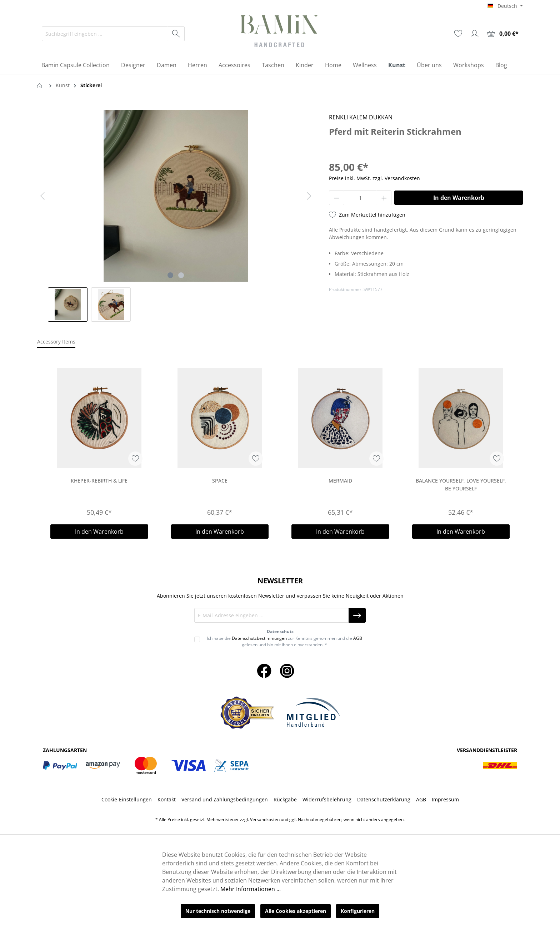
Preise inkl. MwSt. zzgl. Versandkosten (374, 178)
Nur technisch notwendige (218, 911)
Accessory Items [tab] (56, 342)
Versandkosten (265, 819)
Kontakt (167, 799)
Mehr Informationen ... (251, 889)
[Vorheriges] (42, 196)
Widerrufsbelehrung (327, 799)
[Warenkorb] (503, 34)
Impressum (445, 799)
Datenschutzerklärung (384, 799)
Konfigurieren (358, 911)
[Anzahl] (360, 198)
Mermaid (340, 481)
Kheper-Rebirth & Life (99, 481)
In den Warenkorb (459, 198)
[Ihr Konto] (475, 34)
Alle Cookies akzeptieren (296, 911)
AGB (358, 638)
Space (220, 481)
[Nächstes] (309, 196)
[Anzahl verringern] (336, 198)
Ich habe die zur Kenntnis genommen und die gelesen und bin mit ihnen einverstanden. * (284, 641)
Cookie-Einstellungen (127, 799)
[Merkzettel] (458, 34)
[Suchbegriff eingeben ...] (105, 34)
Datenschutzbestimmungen (259, 638)
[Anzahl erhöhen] (384, 198)
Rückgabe (285, 799)
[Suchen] (176, 34)
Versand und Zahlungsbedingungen (225, 799)
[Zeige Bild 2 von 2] (181, 275)
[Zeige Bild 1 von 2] (170, 275)
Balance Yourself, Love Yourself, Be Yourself (461, 485)
